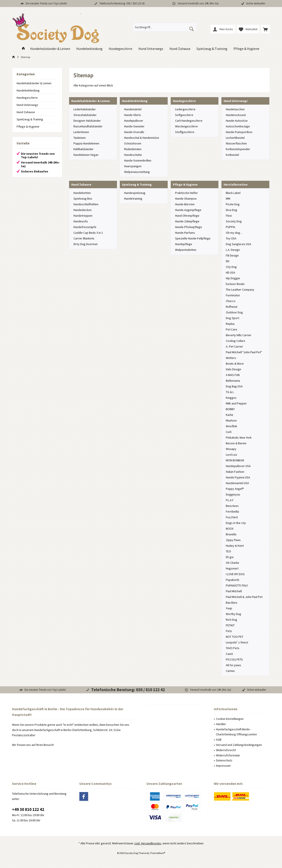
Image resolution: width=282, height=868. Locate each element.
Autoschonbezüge (238, 126)
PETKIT (230, 625)
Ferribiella (232, 511)
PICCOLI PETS (234, 659)
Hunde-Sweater (134, 126)
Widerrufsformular (228, 755)
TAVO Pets (233, 648)
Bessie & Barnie (236, 443)
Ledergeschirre (185, 109)
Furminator (233, 295)
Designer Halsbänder (87, 121)
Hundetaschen (235, 109)
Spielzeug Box (83, 199)
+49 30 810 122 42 (28, 809)
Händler (221, 724)
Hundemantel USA (237, 483)
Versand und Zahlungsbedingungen (239, 745)
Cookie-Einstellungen (230, 719)
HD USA (231, 272)
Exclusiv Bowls (235, 284)
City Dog (231, 267)
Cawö (229, 654)
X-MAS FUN (233, 375)
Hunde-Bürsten (185, 204)
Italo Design (233, 369)
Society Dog (234, 221)
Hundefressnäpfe (85, 227)
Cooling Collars (236, 341)
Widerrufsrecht (226, 750)
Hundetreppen (83, 216)
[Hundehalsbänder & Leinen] (50, 49)
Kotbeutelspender (238, 149)
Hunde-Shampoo (186, 199)
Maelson (231, 420)
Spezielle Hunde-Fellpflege (193, 238)
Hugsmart (232, 568)
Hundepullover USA (238, 466)
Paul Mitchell (234, 591)
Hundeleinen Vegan (86, 155)
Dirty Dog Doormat (85, 244)
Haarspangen (133, 166)
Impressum (223, 766)
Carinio (230, 671)
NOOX (230, 529)
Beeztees (232, 506)
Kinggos (231, 398)
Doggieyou (233, 494)
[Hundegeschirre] (120, 49)
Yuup (229, 608)
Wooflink (232, 426)
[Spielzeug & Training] (212, 49)
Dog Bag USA (234, 386)
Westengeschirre (186, 126)
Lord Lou (231, 455)
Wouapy (231, 449)
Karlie (230, 415)
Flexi (229, 216)
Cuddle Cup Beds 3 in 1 (88, 233)
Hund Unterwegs (27, 105)
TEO (228, 551)
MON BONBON (235, 460)
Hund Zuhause (26, 112)
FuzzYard (232, 517)
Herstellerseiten (236, 184)
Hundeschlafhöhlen (86, 204)
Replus (230, 324)
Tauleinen (80, 138)
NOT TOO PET (235, 637)
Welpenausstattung (137, 172)
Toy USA (231, 238)
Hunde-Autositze (237, 121)
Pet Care (232, 329)
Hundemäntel (133, 109)
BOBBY (230, 409)
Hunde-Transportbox (239, 132)
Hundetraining (133, 199)
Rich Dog (232, 620)
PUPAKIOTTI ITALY (237, 585)
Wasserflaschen (236, 143)
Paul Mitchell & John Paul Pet (244, 597)
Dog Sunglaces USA (238, 244)
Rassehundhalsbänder (88, 126)
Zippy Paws (233, 540)
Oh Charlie (232, 563)
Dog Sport (232, 318)
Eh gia (230, 557)
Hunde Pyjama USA (238, 477)
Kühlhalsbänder (84, 149)
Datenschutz (224, 760)
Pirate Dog (233, 204)
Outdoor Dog (234, 312)
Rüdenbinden (133, 149)
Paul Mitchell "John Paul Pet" (244, 352)
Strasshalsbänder (85, 115)
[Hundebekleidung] (89, 49)
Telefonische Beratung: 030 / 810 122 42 (122, 3)
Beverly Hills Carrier (239, 335)
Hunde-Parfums (185, 233)
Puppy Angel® (235, 489)
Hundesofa (81, 221)
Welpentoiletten (186, 250)
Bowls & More (235, 364)
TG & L (230, 392)
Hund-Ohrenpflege (187, 216)
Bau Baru (232, 603)
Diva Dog (232, 210)
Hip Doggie (233, 278)
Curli (229, 432)
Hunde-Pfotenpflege (189, 227)
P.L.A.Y (230, 500)
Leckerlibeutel (235, 138)
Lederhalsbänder (85, 109)
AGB (219, 740)
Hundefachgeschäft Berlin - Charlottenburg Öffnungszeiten (236, 732)
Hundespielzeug (135, 193)
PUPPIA (231, 227)
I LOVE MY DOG (235, 574)
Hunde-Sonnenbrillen (138, 160)
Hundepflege (184, 244)
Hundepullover (134, 121)
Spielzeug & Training (30, 119)
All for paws (233, 665)
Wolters (231, 358)
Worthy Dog (233, 614)
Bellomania (233, 381)
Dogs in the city (236, 523)
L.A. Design (233, 250)
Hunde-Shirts (133, 115)
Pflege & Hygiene (28, 127)
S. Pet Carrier (234, 346)
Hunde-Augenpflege (188, 210)
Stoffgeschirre (185, 132)
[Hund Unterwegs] (151, 49)
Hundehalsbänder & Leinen (34, 83)
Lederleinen (81, 132)
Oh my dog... (234, 233)
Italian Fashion (235, 472)
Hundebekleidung (28, 90)
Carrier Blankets (84, 238)
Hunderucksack (236, 115)
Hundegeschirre (27, 98)
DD (228, 261)
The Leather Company (240, 290)
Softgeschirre (184, 115)
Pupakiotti (232, 580)
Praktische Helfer (186, 193)
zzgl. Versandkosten (148, 843)
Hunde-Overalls (134, 132)
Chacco (231, 301)
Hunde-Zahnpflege (187, 221)
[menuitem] (265, 29)
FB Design (232, 255)
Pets (229, 631)
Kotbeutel (232, 155)
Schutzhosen (133, 143)
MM (228, 199)
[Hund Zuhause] (180, 49)
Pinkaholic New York (239, 438)
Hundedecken (83, 210)
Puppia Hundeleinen (86, 143)
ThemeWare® (158, 853)
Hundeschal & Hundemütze (142, 138)
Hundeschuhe (133, 155)
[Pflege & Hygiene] (246, 49)
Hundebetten (82, 193)
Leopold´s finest (237, 642)
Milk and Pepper (236, 403)
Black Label (233, 193)
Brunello (231, 534)
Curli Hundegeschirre (189, 121)
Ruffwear (232, 307)
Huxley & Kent (235, 546)
